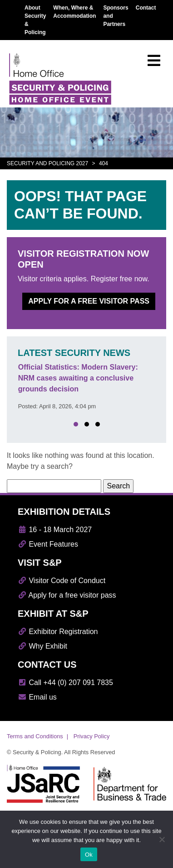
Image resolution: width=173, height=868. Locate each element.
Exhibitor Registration (58, 632)
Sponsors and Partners (116, 16)
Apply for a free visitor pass (89, 301)
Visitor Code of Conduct (62, 581)
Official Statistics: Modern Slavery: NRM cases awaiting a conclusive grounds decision (78, 378)
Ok (89, 855)
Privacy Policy (92, 736)
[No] (162, 839)
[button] (76, 424)
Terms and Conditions (35, 736)
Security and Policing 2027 (47, 163)
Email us (37, 697)
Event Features (48, 544)
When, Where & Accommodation (74, 12)
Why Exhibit (42, 646)
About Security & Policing (35, 20)
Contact (146, 8)
